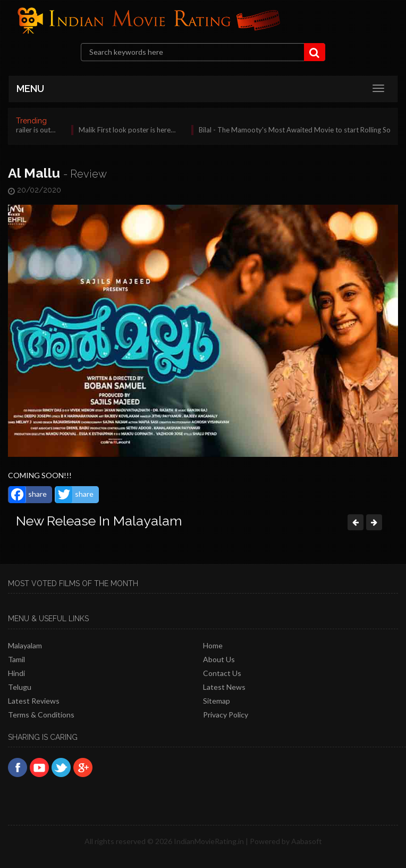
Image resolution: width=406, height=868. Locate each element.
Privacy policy (226, 715)
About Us (219, 659)
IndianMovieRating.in (209, 841)
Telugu (20, 687)
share (28, 495)
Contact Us (222, 673)
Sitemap (217, 701)
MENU (30, 89)
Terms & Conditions (41, 715)
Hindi (16, 673)
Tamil (16, 659)
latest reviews (34, 701)
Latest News (224, 687)
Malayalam (25, 645)
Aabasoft (307, 841)
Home (213, 645)
